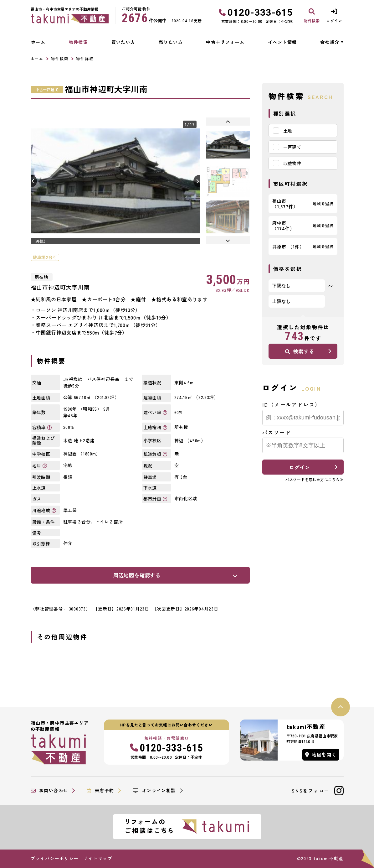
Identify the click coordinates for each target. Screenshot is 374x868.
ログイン (300, 467)
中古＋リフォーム (225, 42)
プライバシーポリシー (55, 858)
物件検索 (79, 42)
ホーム (38, 42)
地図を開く (321, 754)
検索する (300, 351)
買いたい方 (123, 42)
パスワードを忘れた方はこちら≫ (315, 479)
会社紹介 (330, 42)
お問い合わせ (49, 791)
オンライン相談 (154, 791)
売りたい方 (171, 42)
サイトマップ (98, 858)
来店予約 (100, 791)
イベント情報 (282, 42)
